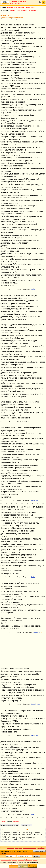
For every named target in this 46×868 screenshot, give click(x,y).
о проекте (21, 860)
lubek (33, 814)
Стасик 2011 (35, 500)
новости (35, 860)
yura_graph (34, 735)
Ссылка (19, 421)
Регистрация (18, 4)
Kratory (33, 577)
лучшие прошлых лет (30, 848)
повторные (18, 848)
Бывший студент (36, 704)
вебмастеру (28, 860)
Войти (12, 4)
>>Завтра (16, 821)
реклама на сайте (6, 860)
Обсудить (19, 289)
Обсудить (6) (20, 632)
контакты (15, 860)
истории (17, 7)
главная (4, 851)
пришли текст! (39, 851)
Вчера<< (3, 821)
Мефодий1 (36, 632)
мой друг (34, 289)
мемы (22, 7)
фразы (27, 7)
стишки (33, 7)
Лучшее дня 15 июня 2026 (18, 1)
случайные (41, 848)
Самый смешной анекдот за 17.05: (15, 830)
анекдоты (10, 7)
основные (11, 848)
